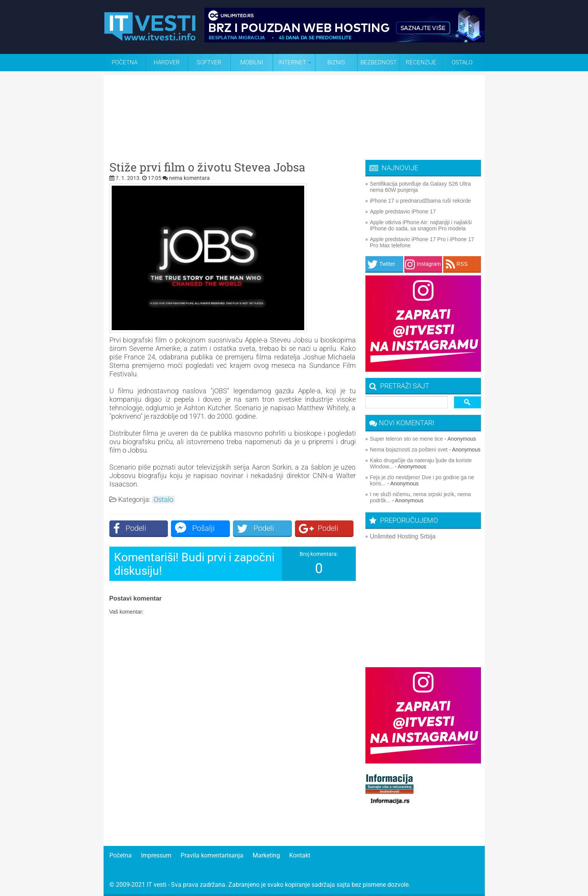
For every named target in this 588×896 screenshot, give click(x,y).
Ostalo (163, 500)
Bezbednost (379, 62)
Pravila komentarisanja (212, 855)
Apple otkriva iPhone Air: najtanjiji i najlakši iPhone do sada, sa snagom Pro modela (421, 225)
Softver (209, 62)
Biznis (336, 62)
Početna (125, 62)
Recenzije (421, 62)
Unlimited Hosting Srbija (403, 536)
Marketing (266, 855)
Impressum (156, 855)
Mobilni (252, 62)
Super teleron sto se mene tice (407, 439)
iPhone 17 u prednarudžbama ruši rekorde (420, 201)
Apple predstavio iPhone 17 (403, 211)
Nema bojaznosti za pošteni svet (409, 450)
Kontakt (300, 855)
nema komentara (189, 178)
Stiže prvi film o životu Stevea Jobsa (207, 167)
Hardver (167, 62)
